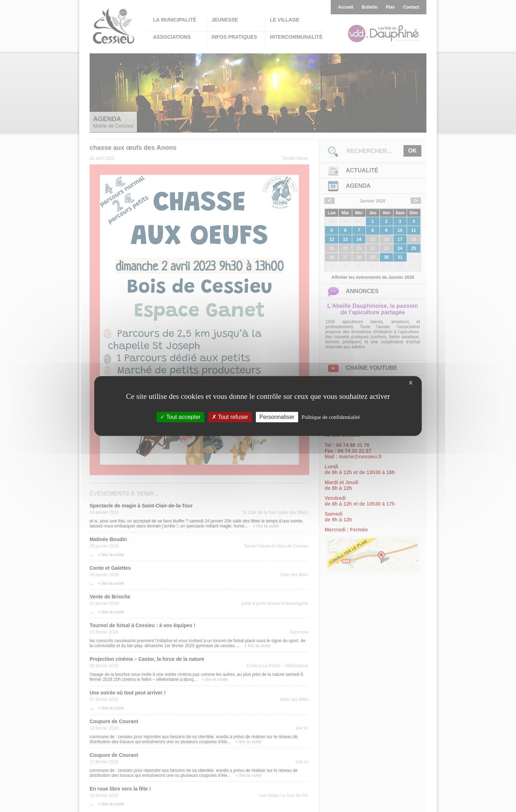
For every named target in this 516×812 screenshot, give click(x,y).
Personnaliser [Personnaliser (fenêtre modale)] (277, 417)
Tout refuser (230, 417)
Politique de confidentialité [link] (331, 417)
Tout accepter (180, 417)
